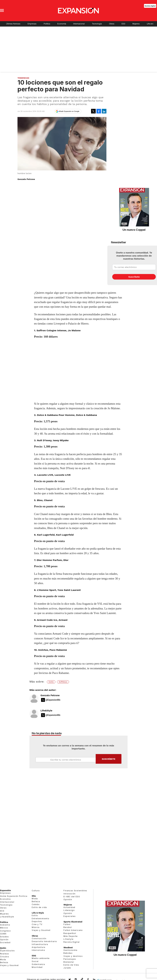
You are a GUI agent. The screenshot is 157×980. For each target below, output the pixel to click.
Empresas (32, 24)
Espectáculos (7, 951)
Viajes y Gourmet (9, 965)
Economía (62, 24)
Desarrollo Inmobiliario (44, 941)
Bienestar (69, 962)
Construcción (39, 938)
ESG (123, 24)
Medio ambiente (41, 958)
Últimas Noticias (13, 24)
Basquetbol (70, 933)
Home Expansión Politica (14, 896)
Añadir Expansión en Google (69, 111)
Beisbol (68, 927)
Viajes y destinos (73, 956)
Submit (109, 759)
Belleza (4, 962)
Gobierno (5, 925)
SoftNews (63, 682)
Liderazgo (69, 910)
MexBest (68, 947)
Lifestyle (68, 939)
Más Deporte (71, 936)
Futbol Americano (73, 930)
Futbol (67, 924)
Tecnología (97, 24)
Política (47, 24)
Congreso (5, 931)
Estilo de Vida (71, 965)
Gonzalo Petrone (50, 695)
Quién (3, 948)
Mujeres (136, 24)
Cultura (36, 891)
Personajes (70, 959)
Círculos (5, 957)
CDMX (3, 934)
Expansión (5, 890)
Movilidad (37, 967)
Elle (34, 896)
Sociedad (5, 942)
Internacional (79, 24)
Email (66, 760)
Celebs (36, 904)
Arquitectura (38, 947)
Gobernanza (38, 964)
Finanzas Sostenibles (75, 891)
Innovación (69, 894)
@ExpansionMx (53, 700)
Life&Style (46, 711)
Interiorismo (38, 950)
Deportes (37, 921)
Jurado (67, 968)
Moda (3, 960)
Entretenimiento (40, 919)
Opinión (4, 940)
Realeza (4, 954)
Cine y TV (37, 924)
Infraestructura (40, 944)
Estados (4, 937)
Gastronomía (70, 950)
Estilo (51, 682)
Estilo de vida (39, 907)
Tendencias (23, 78)
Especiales (70, 916)
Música (36, 927)
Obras (112, 24)
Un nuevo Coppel (134, 230)
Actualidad (69, 907)
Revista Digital (150, 6)
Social (35, 961)
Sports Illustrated (73, 922)
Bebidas (68, 953)
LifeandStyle (7, 917)
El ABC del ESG (72, 897)
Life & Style (38, 913)
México (4, 928)
